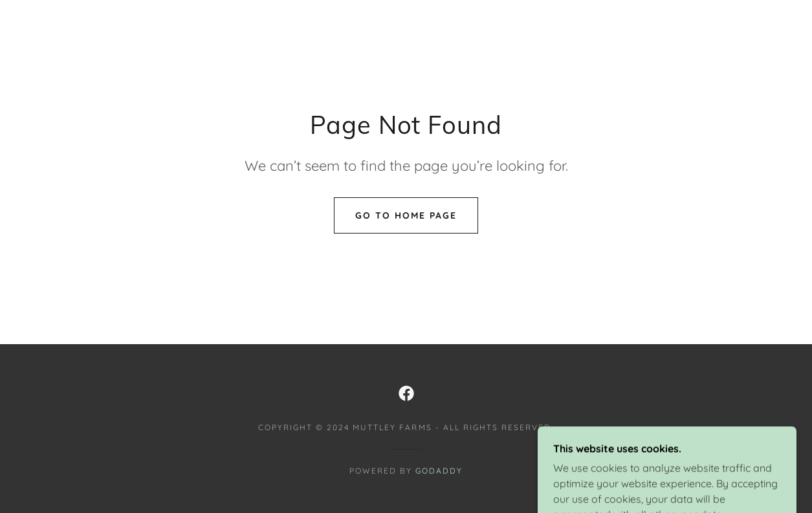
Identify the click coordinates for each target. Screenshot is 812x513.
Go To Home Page (406, 215)
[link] (406, 393)
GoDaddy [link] (439, 471)
